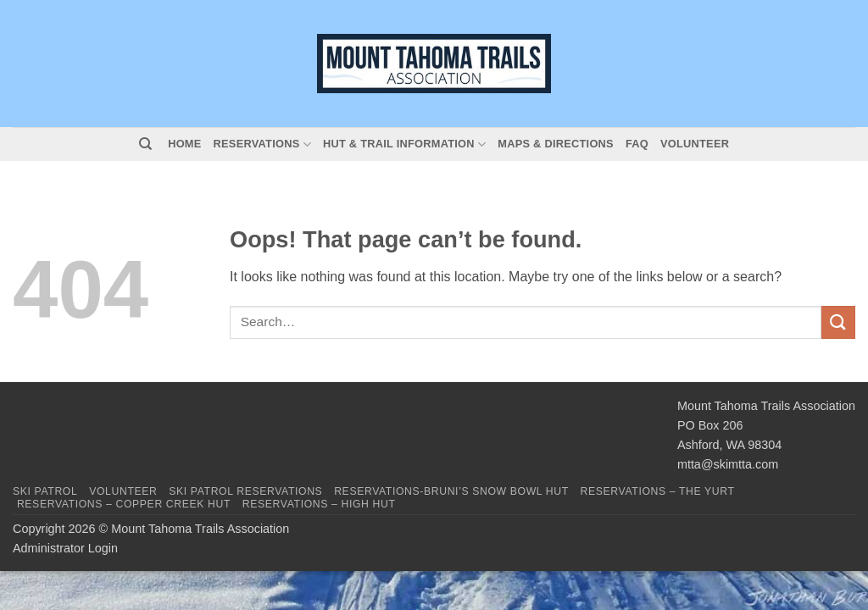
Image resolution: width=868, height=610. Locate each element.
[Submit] (838, 322)
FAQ (637, 144)
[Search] (145, 144)
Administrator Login (65, 548)
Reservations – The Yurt (658, 491)
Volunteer (695, 144)
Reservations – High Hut (319, 504)
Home (184, 144)
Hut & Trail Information (404, 144)
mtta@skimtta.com (728, 464)
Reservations (262, 144)
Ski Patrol (45, 491)
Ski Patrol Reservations (245, 491)
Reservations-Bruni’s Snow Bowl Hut (451, 491)
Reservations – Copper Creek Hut (124, 504)
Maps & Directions (556, 144)
